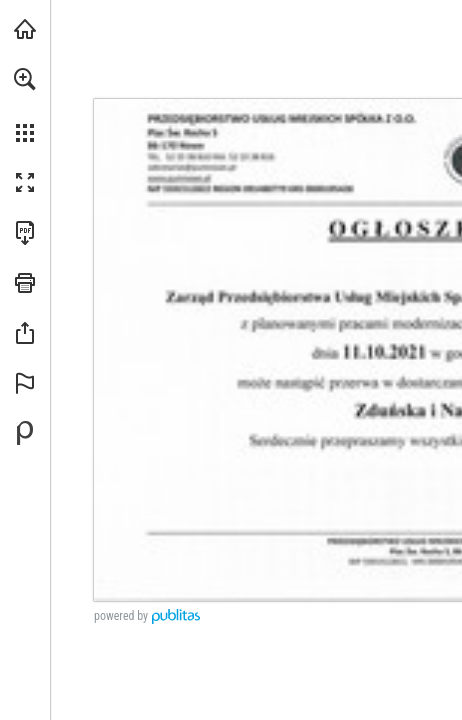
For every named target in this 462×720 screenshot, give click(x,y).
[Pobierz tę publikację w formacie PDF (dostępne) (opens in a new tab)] (25, 233)
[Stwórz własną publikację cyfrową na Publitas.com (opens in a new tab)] (25, 433)
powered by (121, 616)
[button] (25, 79)
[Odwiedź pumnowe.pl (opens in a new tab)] (25, 29)
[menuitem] (25, 105)
